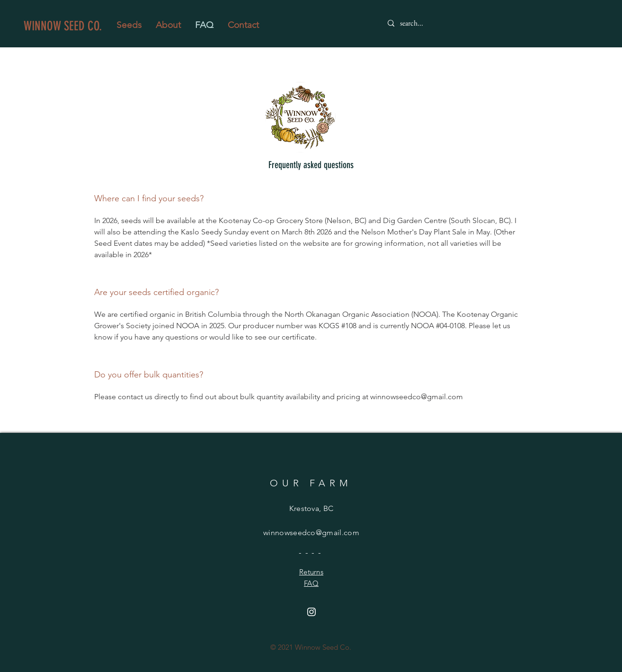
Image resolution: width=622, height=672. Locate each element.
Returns (311, 572)
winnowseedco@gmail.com (311, 533)
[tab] (311, 305)
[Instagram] (311, 612)
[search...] (428, 23)
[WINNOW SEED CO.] (67, 26)
